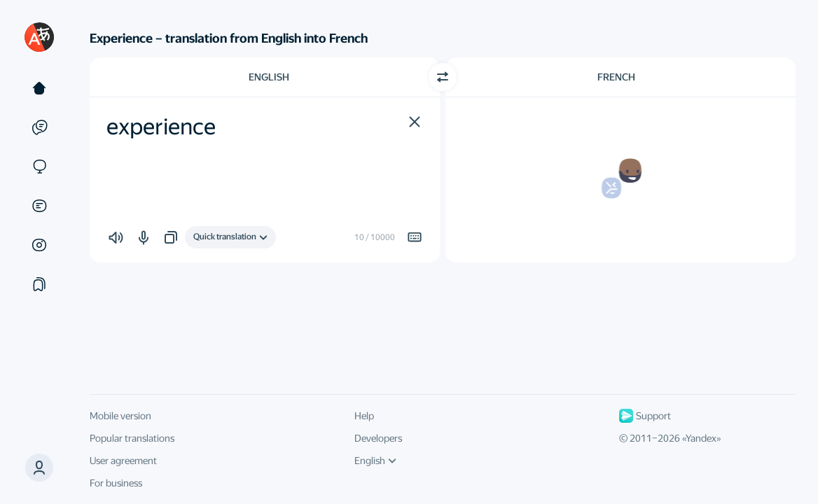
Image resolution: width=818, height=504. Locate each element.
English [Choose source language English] (269, 77)
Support (645, 416)
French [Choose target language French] (616, 77)
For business (116, 483)
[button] (39, 468)
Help (364, 416)
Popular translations (132, 438)
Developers (378, 438)
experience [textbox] (161, 127)
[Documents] (39, 206)
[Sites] (39, 167)
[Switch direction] (443, 77)
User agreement (123, 461)
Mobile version (120, 416)
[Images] (39, 245)
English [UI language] (375, 461)
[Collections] (39, 284)
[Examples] (39, 127)
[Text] (39, 88)
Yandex (701, 438)
